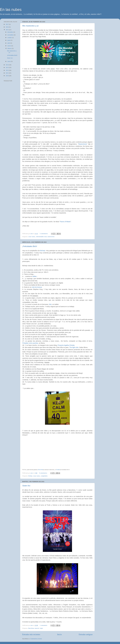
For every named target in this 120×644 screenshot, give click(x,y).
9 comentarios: (43, 473)
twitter (34, 276)
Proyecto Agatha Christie (66, 345)
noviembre (11, 35)
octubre (10, 38)
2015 (7, 30)
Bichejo (43, 251)
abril (9, 43)
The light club (74, 347)
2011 (7, 73)
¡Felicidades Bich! (30, 246)
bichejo (30, 476)
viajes (41, 628)
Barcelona (31, 628)
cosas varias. (32, 237)
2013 (7, 67)
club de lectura (37, 287)
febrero (10, 48)
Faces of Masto (65, 222)
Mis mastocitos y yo (30, 26)
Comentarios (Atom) (36, 639)
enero (9, 61)
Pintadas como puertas (30, 343)
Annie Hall (40, 470)
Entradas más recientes (31, 634)
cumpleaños (44, 476)
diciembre (10, 32)
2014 (7, 65)
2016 (7, 27)
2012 (7, 70)
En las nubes (11, 10)
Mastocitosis (83, 144)
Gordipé (58, 470)
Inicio (59, 634)
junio (9, 40)
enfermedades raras (41, 237)
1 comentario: (44, 625)
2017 (7, 24)
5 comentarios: (44, 234)
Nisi (50, 304)
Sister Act (26, 486)
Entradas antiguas (86, 634)
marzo (9, 46)
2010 (7, 76)
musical (37, 628)
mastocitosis (51, 237)
